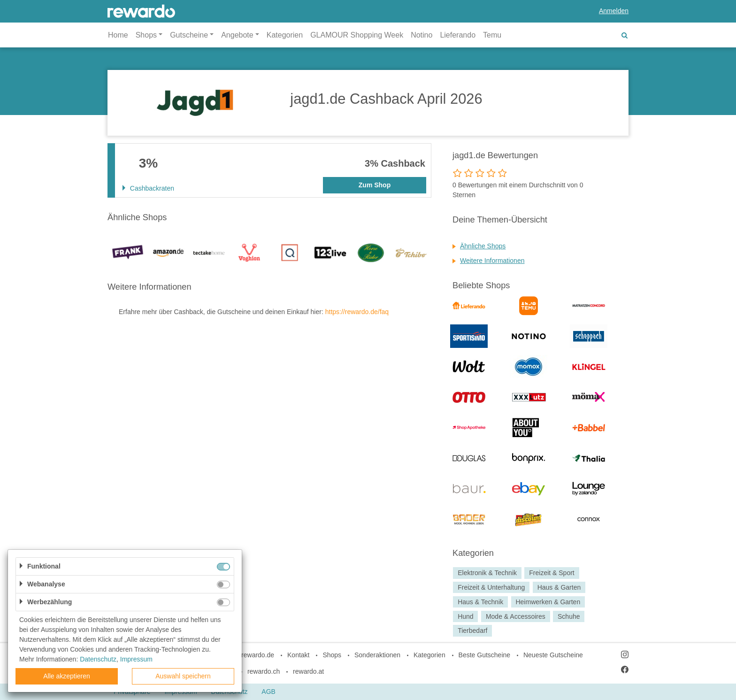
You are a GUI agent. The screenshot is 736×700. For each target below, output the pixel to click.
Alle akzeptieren (67, 676)
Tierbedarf (472, 631)
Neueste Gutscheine (553, 655)
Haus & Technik (480, 602)
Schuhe (569, 616)
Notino (422, 35)
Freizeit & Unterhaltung (491, 587)
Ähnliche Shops (483, 246)
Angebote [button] (237, 35)
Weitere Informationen (492, 261)
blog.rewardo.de (251, 655)
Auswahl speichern (183, 676)
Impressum (136, 659)
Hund (465, 616)
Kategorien (285, 35)
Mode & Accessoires (516, 616)
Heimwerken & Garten (548, 602)
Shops (332, 655)
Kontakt (298, 655)
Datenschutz (98, 659)
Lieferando (458, 35)
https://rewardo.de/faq (357, 312)
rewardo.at (308, 671)
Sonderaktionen (377, 655)
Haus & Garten (559, 587)
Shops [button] (146, 35)
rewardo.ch (264, 671)
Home (118, 35)
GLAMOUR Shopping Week (357, 35)
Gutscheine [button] (189, 35)
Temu (492, 35)
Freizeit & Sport (552, 573)
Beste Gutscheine (485, 655)
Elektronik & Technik (487, 573)
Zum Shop (375, 185)
